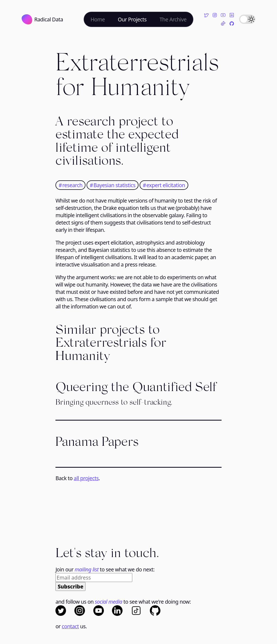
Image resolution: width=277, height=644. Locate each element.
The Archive (173, 19)
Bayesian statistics (114, 185)
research (72, 185)
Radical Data (42, 19)
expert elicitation (165, 185)
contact (70, 626)
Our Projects (132, 19)
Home (98, 19)
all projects (86, 478)
